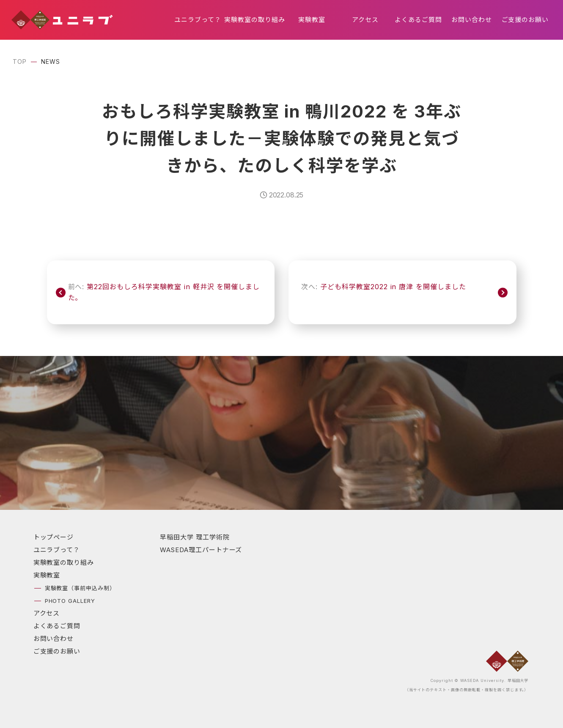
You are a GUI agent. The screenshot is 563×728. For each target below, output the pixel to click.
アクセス (365, 20)
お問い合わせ (472, 20)
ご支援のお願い (525, 20)
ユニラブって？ (198, 20)
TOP (20, 62)
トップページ (54, 537)
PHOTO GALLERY (70, 601)
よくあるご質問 (418, 20)
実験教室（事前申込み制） (80, 588)
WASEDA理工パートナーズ (201, 550)
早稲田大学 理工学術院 (195, 537)
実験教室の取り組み (255, 20)
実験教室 (312, 20)
